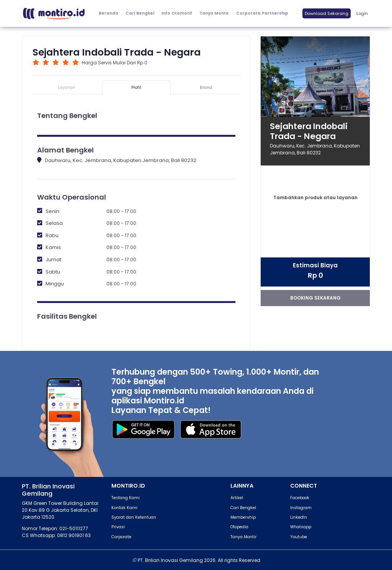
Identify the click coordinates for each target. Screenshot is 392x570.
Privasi (118, 527)
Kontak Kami (124, 508)
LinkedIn (299, 517)
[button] (177, 14)
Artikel (237, 498)
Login (362, 13)
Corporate (121, 537)
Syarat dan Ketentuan (134, 517)
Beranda (109, 13)
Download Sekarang (327, 13)
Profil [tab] (136, 88)
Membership (243, 517)
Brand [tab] (206, 88)
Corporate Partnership (262, 13)
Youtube (299, 537)
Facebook (300, 498)
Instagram (301, 508)
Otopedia (239, 527)
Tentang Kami (126, 498)
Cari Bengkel (140, 13)
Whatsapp (301, 527)
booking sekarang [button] (315, 298)
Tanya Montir (214, 13)
